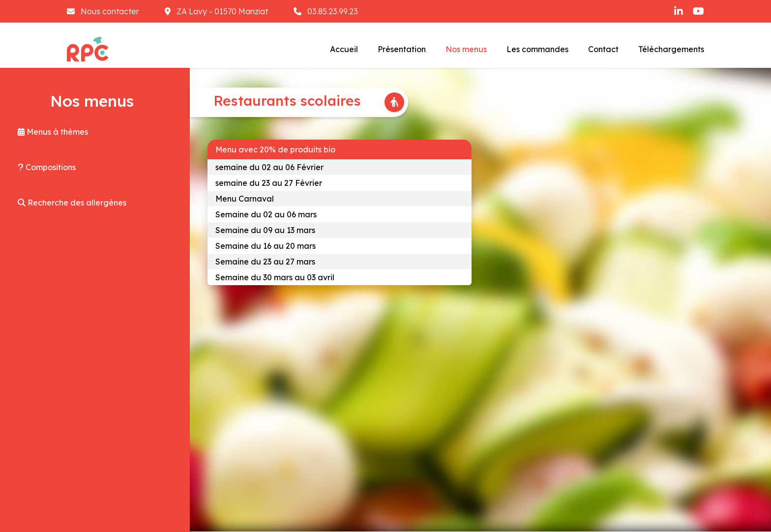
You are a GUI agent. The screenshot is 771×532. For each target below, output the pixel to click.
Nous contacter (104, 11)
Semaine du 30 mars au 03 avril (275, 277)
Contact (603, 49)
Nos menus (466, 49)
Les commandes (537, 49)
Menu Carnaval (245, 199)
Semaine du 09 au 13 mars (265, 230)
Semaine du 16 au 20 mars (266, 246)
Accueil (344, 49)
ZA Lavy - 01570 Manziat (217, 11)
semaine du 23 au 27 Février (269, 183)
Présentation (402, 49)
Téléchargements (671, 49)
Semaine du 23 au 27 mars (265, 262)
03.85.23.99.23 (326, 11)
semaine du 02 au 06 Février (269, 167)
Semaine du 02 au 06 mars (266, 214)
